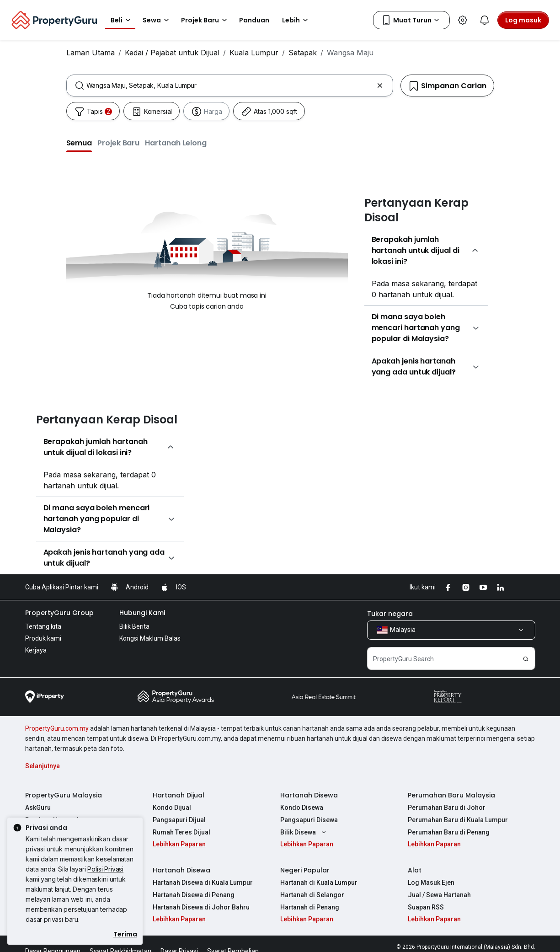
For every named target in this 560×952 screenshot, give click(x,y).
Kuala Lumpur (254, 53)
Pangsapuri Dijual (179, 820)
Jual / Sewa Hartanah (439, 895)
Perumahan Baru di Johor (447, 808)
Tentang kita (43, 626)
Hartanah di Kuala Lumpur (319, 882)
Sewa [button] (157, 20)
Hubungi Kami (142, 613)
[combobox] (230, 86)
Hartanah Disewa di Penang (194, 895)
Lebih (296, 20)
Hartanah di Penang (310, 907)
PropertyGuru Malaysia (64, 795)
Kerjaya (36, 650)
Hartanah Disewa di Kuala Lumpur (203, 882)
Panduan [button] (254, 20)
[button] (79, 143)
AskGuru (38, 808)
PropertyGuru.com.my (57, 728)
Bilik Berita (134, 626)
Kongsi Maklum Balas (150, 638)
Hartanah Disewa (309, 795)
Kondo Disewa (302, 808)
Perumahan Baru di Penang (449, 832)
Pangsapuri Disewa (309, 820)
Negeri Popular (305, 870)
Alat (415, 870)
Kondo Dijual (172, 808)
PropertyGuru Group (59, 613)
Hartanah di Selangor (312, 895)
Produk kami (43, 638)
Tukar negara (390, 614)
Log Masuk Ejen (431, 882)
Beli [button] (122, 20)
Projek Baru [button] (205, 20)
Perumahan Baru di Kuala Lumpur (458, 820)
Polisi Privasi (105, 869)
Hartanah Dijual (179, 795)
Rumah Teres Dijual (181, 832)
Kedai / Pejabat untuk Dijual (172, 53)
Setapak (303, 53)
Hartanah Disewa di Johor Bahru (201, 907)
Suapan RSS (426, 907)
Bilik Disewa (304, 832)
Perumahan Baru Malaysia (451, 795)
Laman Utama (91, 53)
